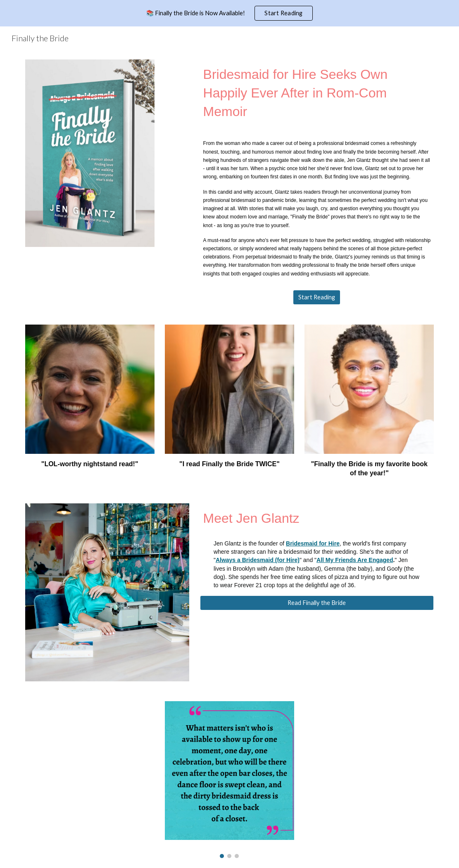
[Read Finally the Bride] (317, 603)
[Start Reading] (317, 297)
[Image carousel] (229, 780)
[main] (317, 93)
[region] (229, 13)
